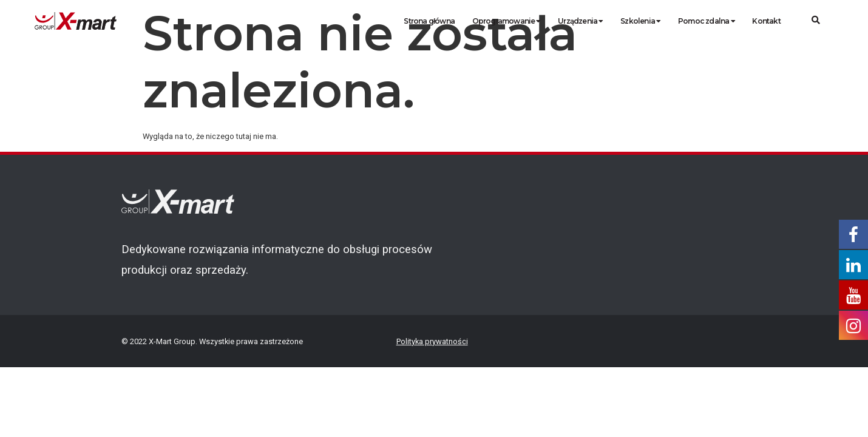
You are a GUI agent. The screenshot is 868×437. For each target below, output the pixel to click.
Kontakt (766, 21)
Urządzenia (580, 21)
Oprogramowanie (507, 21)
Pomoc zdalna (707, 21)
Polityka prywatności (432, 341)
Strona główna (429, 21)
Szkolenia (640, 21)
